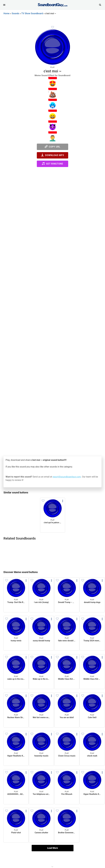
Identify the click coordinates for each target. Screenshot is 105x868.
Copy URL (53, 147)
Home (6, 13)
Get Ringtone (52, 164)
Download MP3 (52, 155)
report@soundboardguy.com (67, 477)
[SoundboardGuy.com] (52, 5)
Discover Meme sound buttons (21, 572)
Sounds (15, 13)
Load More (52, 848)
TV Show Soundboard (32, 13)
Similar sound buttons (16, 492)
